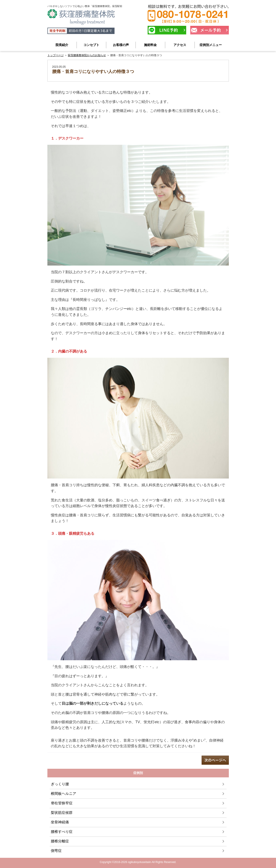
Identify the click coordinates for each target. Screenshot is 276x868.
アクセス (180, 45)
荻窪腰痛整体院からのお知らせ (87, 55)
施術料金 (150, 45)
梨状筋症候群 (62, 813)
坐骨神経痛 (60, 822)
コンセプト (91, 45)
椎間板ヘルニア (64, 794)
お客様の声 (121, 45)
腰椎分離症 (60, 841)
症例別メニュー (211, 45)
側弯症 (56, 851)
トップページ (56, 55)
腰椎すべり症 (62, 832)
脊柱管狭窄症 (62, 803)
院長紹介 (62, 45)
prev (61, 760)
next (215, 760)
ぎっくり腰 (60, 784)
